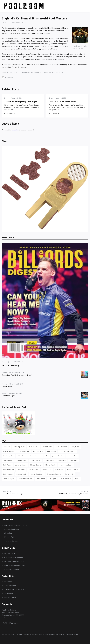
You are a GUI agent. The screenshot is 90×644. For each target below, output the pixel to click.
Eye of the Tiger (8, 396)
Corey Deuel (75, 447)
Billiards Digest (10, 597)
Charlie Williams (61, 447)
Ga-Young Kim (8, 456)
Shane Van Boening (54, 474)
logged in (15, 130)
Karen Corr (74, 460)
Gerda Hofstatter (36, 456)
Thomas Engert (58, 72)
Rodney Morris (45, 72)
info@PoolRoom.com (10, 623)
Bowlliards (8, 582)
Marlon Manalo (51, 465)
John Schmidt (49, 460)
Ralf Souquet (8, 474)
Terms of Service (11, 541)
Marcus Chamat (36, 465)
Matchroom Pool (11, 553)
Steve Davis (69, 474)
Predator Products (12, 569)
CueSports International (14, 557)
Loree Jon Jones (21, 465)
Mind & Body (7, 386)
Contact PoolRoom (12, 529)
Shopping (8, 533)
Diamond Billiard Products (14, 561)
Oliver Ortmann (73, 469)
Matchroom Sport (13, 72)
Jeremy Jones (22, 460)
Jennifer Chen (8, 460)
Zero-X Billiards (10, 586)
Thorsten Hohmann (25, 479)
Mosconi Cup (47, 469)
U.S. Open (52, 479)
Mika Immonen (9, 469)
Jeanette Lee (72, 456)
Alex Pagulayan (19, 447)
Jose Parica (62, 460)
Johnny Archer (35, 460)
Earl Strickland (38, 451)
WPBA (77, 479)
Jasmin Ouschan (58, 456)
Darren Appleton (9, 451)
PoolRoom (8, 78)
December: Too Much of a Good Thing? (17, 375)
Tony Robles (41, 479)
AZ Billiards (9, 593)
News (4, 23)
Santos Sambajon (37, 474)
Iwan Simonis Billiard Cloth (15, 565)
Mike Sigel (21, 469)
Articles (4, 384)
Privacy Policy (10, 537)
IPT (47, 456)
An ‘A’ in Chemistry (10, 366)
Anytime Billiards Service (14, 589)
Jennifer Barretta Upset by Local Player (21, 101)
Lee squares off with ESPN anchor (63, 101)
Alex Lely (7, 447)
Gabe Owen (22, 456)
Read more (10, 114)
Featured (5, 372)
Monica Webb (34, 469)
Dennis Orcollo (24, 451)
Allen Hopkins (34, 447)
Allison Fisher (47, 447)
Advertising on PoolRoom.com (16, 525)
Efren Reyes (52, 451)
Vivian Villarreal (65, 479)
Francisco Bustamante (68, 451)
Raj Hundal (35, 72)
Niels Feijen (25, 72)
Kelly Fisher (7, 465)
